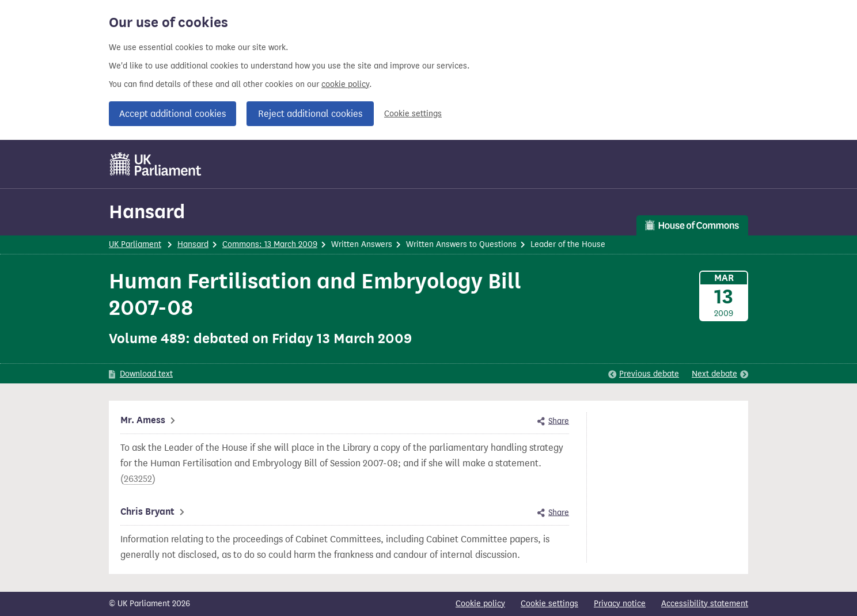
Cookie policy (480, 604)
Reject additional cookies (310, 114)
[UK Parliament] (156, 164)
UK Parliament (135, 244)
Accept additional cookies (172, 114)
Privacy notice (620, 604)
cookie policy (345, 84)
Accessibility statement (705, 604)
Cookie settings (413, 114)
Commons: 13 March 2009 (270, 244)
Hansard (147, 212)
